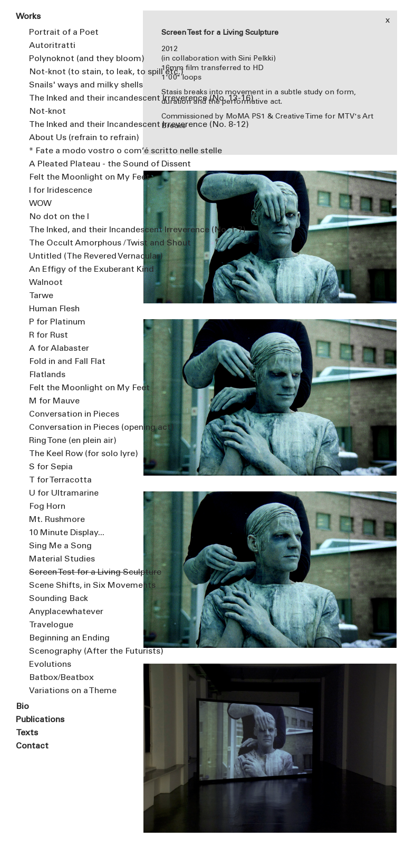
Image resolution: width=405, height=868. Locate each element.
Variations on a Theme (73, 691)
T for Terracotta (60, 480)
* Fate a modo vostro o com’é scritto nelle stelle (78, 151)
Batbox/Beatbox (61, 678)
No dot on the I (59, 217)
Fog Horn (47, 507)
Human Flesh (54, 309)
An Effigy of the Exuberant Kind (78, 270)
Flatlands (47, 375)
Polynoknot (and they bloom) (78, 59)
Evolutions (50, 665)
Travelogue (51, 625)
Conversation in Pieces (74, 415)
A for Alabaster (59, 349)
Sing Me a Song (60, 546)
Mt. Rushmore (57, 520)
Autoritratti (52, 46)
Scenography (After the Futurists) (78, 652)
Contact (32, 746)
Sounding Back (59, 599)
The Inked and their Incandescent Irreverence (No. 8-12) (78, 125)
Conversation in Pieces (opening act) (78, 428)
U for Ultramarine (64, 494)
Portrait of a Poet (64, 33)
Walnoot (46, 283)
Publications (40, 720)
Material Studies (62, 559)
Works (28, 17)
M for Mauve (54, 401)
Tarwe (41, 296)
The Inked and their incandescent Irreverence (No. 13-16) (78, 98)
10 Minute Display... (67, 533)
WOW (40, 204)
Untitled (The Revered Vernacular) (78, 257)
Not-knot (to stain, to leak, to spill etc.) (78, 72)
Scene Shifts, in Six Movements (78, 586)
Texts (27, 733)
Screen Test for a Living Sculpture (78, 573)
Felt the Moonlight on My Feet (78, 177)
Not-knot (47, 112)
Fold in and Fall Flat (67, 362)
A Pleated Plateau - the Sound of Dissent (78, 164)
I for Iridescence (61, 191)
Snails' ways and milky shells (78, 85)
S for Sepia (51, 467)
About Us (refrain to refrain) (78, 138)
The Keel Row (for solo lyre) (78, 454)
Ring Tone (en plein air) (73, 441)
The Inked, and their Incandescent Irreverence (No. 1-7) (78, 230)
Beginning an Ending (69, 638)
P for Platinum (57, 322)
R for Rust (49, 336)
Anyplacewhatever (66, 612)
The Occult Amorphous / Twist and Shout (78, 243)
